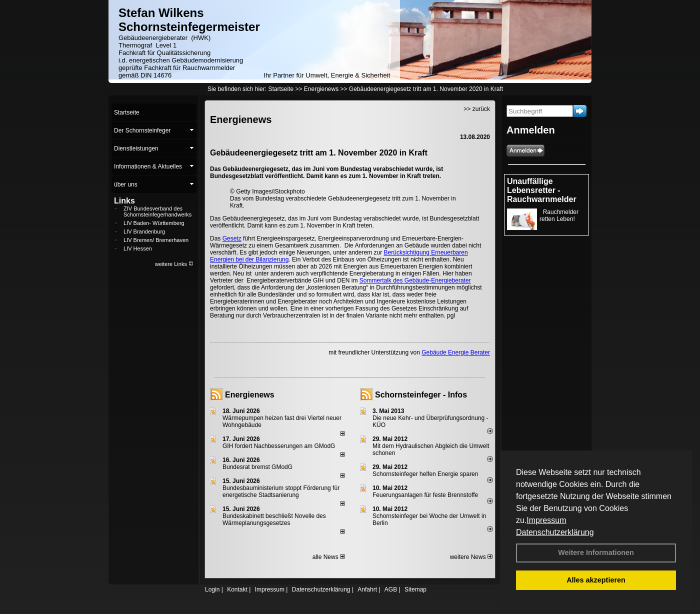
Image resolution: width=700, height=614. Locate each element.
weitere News (471, 557)
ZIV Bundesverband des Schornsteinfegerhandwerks (157, 211)
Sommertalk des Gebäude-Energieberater (415, 280)
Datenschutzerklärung (555, 532)
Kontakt (237, 589)
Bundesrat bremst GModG (257, 467)
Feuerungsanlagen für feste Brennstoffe (425, 495)
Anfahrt (367, 589)
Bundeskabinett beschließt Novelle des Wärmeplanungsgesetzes (274, 519)
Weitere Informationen (596, 552)
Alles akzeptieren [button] (596, 580)
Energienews (250, 395)
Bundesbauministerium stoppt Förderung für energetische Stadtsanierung (281, 491)
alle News (329, 557)
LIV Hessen (138, 248)
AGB (391, 589)
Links (124, 201)
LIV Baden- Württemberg (154, 223)
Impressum (546, 520)
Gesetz (232, 238)
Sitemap (415, 589)
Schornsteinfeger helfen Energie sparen (425, 474)
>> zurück (477, 109)
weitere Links (174, 264)
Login (212, 589)
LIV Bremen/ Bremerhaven (156, 240)
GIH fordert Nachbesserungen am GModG (279, 446)
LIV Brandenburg (144, 231)
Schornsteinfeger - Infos (421, 395)
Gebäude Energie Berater (456, 352)
